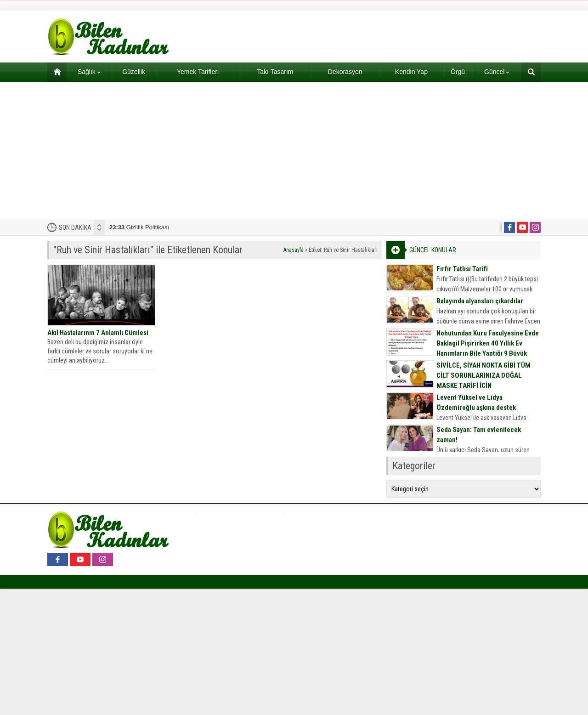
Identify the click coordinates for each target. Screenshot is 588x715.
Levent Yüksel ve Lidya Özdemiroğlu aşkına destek (476, 403)
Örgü (458, 72)
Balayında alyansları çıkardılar (480, 301)
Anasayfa (294, 250)
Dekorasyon (345, 72)
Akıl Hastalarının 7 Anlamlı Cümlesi (98, 333)
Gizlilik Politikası (139, 227)
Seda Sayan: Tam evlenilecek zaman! (479, 435)
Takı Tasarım (275, 72)
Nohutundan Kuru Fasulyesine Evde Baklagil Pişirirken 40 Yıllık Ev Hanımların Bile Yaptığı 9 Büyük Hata (488, 348)
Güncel (497, 72)
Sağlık (89, 72)
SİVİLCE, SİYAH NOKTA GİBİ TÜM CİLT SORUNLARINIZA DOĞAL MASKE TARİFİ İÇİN (483, 375)
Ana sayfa (54, 72)
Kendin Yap (411, 72)
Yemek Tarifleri (198, 72)
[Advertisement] (294, 151)
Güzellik (134, 72)
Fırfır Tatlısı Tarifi (462, 269)
